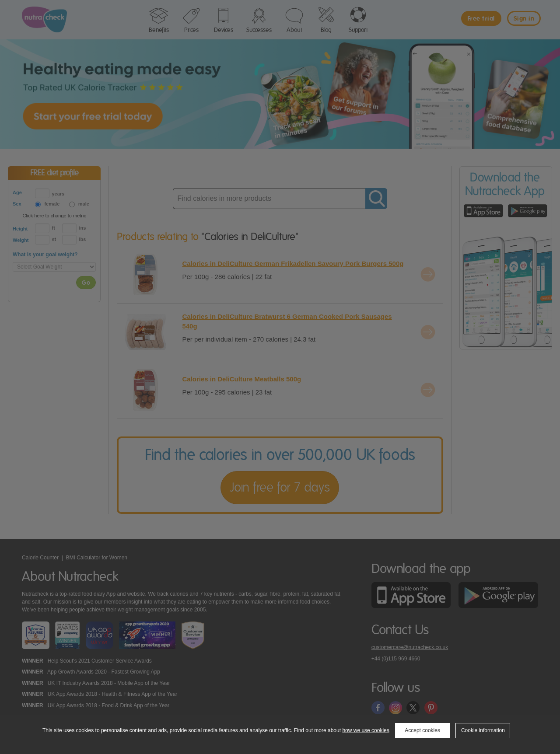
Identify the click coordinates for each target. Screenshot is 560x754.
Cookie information (483, 730)
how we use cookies (366, 730)
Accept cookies (422, 730)
